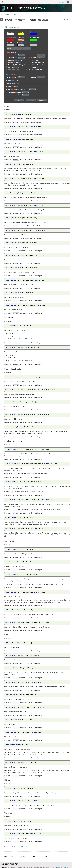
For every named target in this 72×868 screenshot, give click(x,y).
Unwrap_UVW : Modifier (22, 847)
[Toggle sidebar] (2, 20)
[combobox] (36, 14)
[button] (69, 2)
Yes (34, 857)
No (46, 857)
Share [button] (68, 20)
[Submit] (2, 14)
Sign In (61, 2)
